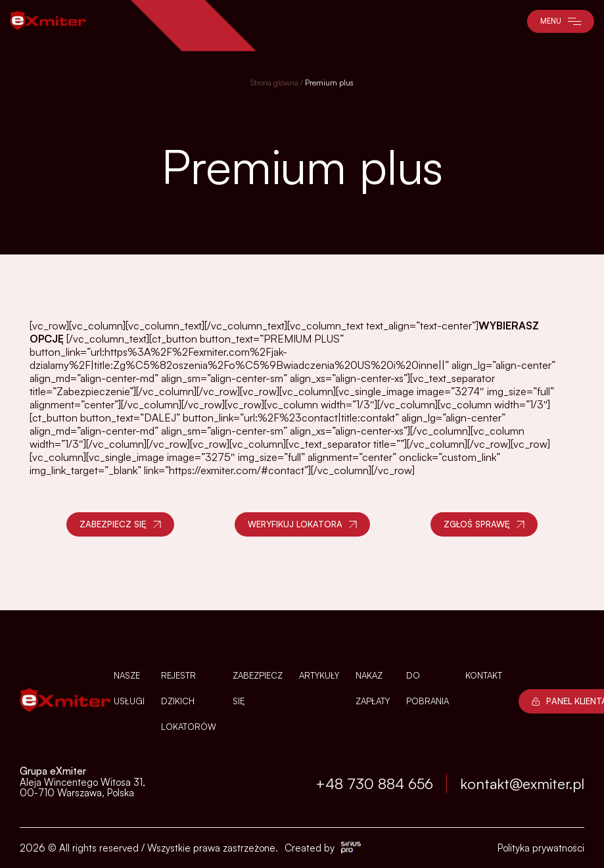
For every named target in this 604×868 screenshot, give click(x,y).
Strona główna (274, 83)
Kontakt (484, 675)
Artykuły (319, 675)
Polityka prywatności (541, 848)
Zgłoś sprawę (484, 524)
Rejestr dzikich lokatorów (189, 701)
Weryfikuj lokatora (302, 524)
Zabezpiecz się (120, 524)
